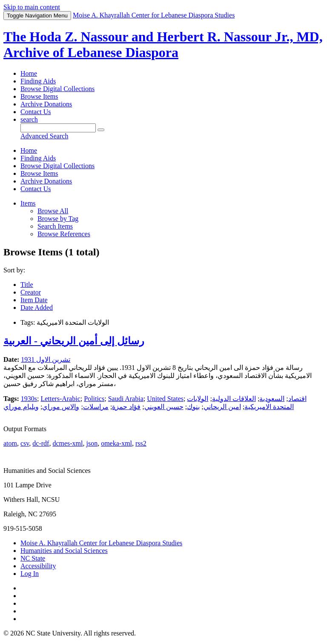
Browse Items (39, 96)
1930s (29, 399)
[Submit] (101, 130)
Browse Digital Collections (57, 89)
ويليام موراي (21, 407)
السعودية (272, 399)
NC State (33, 558)
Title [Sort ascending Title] (27, 285)
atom (10, 443)
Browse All (53, 211)
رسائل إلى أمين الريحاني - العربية (74, 341)
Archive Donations (46, 104)
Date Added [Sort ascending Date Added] (37, 308)
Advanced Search (44, 136)
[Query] (58, 128)
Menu (37, 16)
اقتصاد (297, 399)
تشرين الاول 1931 (46, 359)
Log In (30, 574)
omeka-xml (116, 443)
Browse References (64, 234)
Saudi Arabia (126, 399)
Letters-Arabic (60, 399)
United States (165, 399)
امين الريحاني (222, 407)
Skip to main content (32, 7)
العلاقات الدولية (234, 399)
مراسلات (96, 407)
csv (25, 443)
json (92, 443)
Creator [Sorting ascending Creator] (31, 292)
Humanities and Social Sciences (64, 551)
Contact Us (36, 112)
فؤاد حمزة (126, 407)
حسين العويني (164, 407)
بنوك (193, 407)
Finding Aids (38, 81)
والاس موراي (61, 407)
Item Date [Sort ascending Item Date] (34, 300)
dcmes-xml (67, 443)
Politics (94, 399)
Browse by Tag (58, 219)
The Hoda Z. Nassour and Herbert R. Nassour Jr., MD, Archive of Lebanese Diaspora (163, 44)
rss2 (141, 443)
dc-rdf (41, 443)
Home (29, 73)
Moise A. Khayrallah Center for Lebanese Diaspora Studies (101, 543)
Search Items (55, 226)
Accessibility (38, 566)
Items (28, 203)
